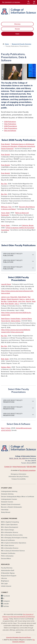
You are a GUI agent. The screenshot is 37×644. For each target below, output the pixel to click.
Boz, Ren (4, 184)
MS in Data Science (8, 545)
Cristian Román (12, 301)
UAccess (4, 578)
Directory (17, 24)
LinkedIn (6, 604)
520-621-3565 (31, 467)
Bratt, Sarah (5, 359)
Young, (5, 213)
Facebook (6, 596)
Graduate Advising (7, 494)
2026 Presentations (10, 126)
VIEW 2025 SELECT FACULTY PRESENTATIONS (13, 401)
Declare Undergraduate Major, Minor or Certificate (18, 497)
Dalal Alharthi (22, 297)
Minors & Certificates (8, 540)
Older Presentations (11, 128)
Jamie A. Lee (5, 297)
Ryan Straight (9, 304)
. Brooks (28, 225)
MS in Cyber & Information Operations (14, 543)
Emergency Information (19, 474)
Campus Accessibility (19, 479)
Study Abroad (6, 512)
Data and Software (10, 131)
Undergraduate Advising (9, 491)
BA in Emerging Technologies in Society (14, 538)
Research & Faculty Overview (21, 44)
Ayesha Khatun (15, 319)
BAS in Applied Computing (10, 522)
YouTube (6, 606)
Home (7, 44)
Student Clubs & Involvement (11, 504)
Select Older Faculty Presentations (18, 391)
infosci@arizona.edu (19, 467)
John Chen (22, 301)
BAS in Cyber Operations (9, 525)
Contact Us (8, 467)
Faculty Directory (7, 568)
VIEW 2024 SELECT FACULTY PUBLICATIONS (13, 261)
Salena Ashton (16, 321)
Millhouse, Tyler (6, 207)
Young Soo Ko (6, 321)
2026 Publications (10, 122)
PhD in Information (7, 556)
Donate (17, 29)
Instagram (6, 601)
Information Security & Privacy (19, 477)
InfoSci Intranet (6, 586)
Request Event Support (9, 576)
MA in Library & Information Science (13, 551)
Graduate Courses (7, 502)
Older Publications (10, 124)
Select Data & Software (18, 424)
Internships (5, 510)
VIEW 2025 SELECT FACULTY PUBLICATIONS (13, 255)
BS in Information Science (10, 532)
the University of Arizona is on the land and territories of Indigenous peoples (18, 617)
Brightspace (5, 581)
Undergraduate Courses (9, 499)
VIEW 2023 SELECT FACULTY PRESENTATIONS (13, 415)
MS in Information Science (10, 548)
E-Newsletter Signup (8, 573)
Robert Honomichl (13, 299)
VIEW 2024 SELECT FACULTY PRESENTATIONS (13, 408)
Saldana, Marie (6, 367)
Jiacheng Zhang (26, 319)
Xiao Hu (29, 301)
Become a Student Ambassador (12, 507)
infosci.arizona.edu (17, 332)
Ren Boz (4, 301)
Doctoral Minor (6, 559)
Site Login (4, 584)
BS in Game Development (10, 527)
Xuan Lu (22, 299)
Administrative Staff (8, 570)
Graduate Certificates (8, 553)
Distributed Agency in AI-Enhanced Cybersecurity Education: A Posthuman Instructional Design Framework (18, 146)
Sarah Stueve (5, 319)
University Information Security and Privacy (19, 637)
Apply (17, 34)
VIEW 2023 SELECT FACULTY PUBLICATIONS (13, 268)
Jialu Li (17, 304)
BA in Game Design (8, 530)
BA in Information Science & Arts (12, 535)
